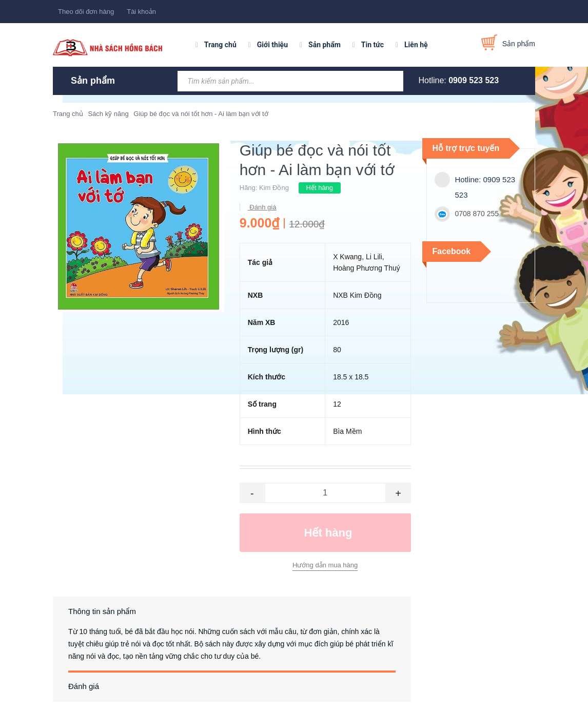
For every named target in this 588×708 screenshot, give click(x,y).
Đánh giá (262, 207)
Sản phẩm (325, 45)
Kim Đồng (274, 188)
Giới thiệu (272, 45)
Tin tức (373, 45)
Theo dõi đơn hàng (86, 12)
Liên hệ (416, 45)
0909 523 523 (474, 80)
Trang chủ (220, 45)
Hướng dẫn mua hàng (325, 565)
